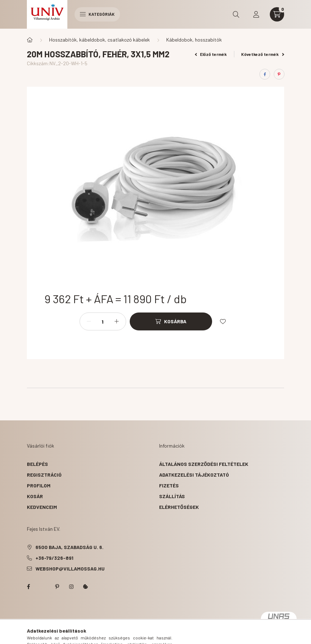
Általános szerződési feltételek (204, 464)
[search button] (236, 14)
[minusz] (89, 321)
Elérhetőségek (179, 507)
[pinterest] (279, 74)
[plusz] (117, 321)
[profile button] (256, 14)
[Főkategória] (30, 40)
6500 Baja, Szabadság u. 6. (70, 547)
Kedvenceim (42, 507)
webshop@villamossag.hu (70, 569)
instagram (71, 587)
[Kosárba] (171, 321)
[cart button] (277, 14)
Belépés (37, 464)
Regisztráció (44, 475)
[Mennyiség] (103, 321)
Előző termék (211, 54)
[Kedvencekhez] (223, 321)
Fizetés (169, 485)
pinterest (57, 587)
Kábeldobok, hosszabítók (194, 40)
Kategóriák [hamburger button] (97, 14)
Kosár (35, 496)
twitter (43, 587)
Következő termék (263, 54)
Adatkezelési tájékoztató (194, 475)
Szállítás (172, 496)
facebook (28, 587)
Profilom (39, 485)
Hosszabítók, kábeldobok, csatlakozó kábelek (99, 40)
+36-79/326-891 (54, 558)
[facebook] (265, 74)
